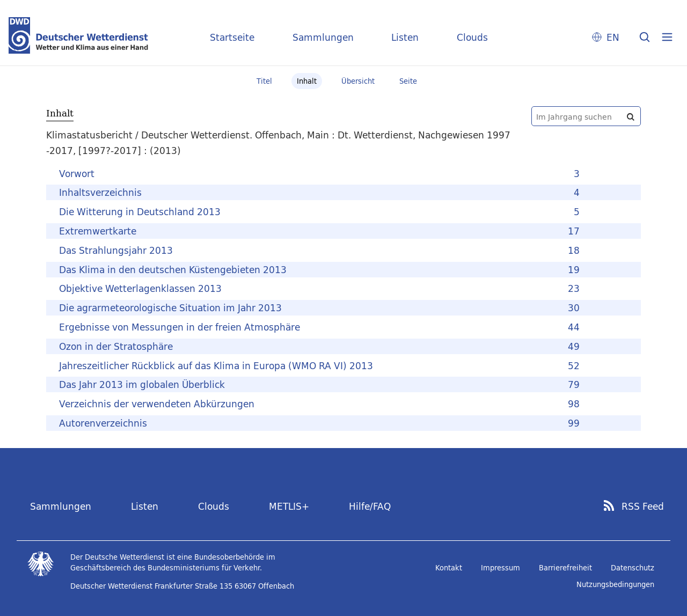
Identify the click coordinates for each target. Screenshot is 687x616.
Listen (405, 37)
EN (613, 37)
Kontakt (449, 568)
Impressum (500, 568)
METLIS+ (289, 506)
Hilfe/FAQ (370, 506)
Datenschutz (633, 568)
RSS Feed (643, 507)
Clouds (472, 37)
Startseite (232, 37)
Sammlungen (323, 37)
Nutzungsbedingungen (615, 584)
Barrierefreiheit (565, 568)
